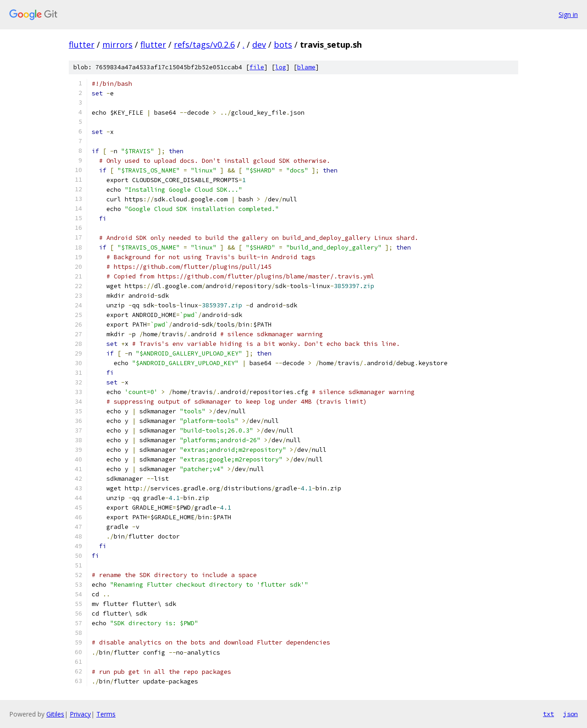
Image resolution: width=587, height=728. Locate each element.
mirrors (117, 44)
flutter (82, 44)
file (257, 67)
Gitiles (55, 714)
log (281, 67)
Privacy (80, 714)
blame (306, 67)
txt (548, 714)
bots (283, 44)
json (570, 714)
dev (259, 44)
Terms (106, 714)
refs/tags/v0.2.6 (204, 44)
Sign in (568, 14)
